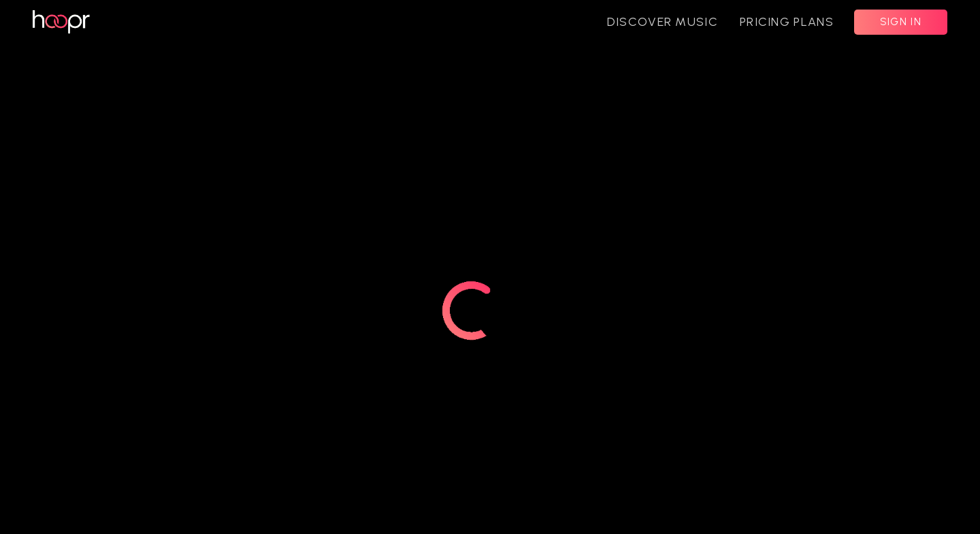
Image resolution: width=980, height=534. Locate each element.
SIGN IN (901, 22)
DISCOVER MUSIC (663, 22)
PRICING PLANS (787, 22)
